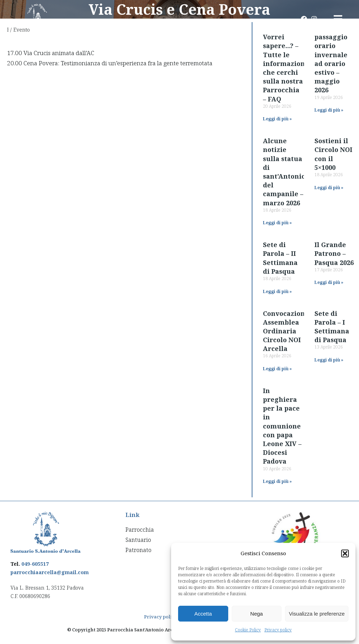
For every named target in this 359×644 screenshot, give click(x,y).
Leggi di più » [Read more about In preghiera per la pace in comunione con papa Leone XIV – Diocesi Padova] (277, 481)
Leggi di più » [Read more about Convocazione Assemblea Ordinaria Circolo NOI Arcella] (277, 369)
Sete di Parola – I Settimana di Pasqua (332, 327)
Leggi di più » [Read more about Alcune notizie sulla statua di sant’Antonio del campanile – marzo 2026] (277, 223)
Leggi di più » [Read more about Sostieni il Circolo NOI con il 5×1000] (329, 188)
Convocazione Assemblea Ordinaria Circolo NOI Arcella (286, 331)
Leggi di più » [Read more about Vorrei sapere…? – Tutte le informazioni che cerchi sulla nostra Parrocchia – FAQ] (277, 119)
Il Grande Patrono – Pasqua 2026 (334, 253)
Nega (257, 614)
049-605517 (35, 564)
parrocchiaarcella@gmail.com (50, 572)
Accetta (203, 614)
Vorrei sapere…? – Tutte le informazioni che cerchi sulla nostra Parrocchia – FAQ (285, 68)
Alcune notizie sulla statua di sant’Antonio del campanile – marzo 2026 (284, 172)
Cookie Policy (248, 630)
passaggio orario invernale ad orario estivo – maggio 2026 (331, 63)
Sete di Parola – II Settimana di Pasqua (280, 258)
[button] (345, 553)
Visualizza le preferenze (317, 614)
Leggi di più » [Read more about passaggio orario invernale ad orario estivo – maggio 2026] (329, 110)
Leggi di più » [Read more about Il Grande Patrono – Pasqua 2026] (329, 282)
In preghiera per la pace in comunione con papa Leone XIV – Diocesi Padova (282, 426)
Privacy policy (278, 630)
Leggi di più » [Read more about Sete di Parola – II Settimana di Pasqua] (277, 291)
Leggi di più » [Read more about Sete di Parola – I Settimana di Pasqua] (329, 360)
